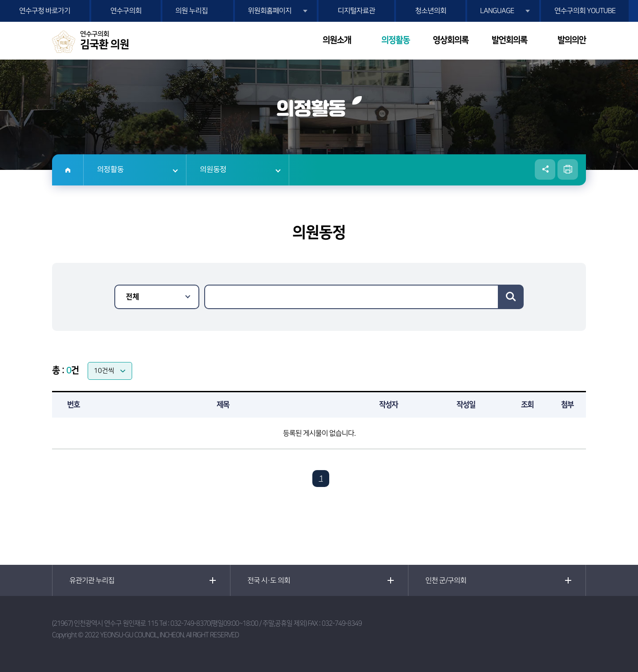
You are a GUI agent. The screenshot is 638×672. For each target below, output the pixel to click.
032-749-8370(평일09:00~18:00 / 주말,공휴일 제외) (238, 623)
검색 (511, 297)
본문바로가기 (0, 0)
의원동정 (213, 170)
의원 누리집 (192, 11)
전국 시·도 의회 (269, 580)
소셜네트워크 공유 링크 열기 (545, 169)
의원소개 (337, 40)
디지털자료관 (356, 11)
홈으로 (68, 170)
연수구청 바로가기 (45, 11)
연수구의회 (126, 11)
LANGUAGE (497, 11)
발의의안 (572, 40)
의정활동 (396, 40)
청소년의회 (431, 11)
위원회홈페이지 (270, 11)
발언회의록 (509, 40)
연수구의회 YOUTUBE (585, 11)
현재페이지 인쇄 (568, 169)
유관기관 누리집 (92, 580)
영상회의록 (451, 40)
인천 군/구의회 (446, 580)
